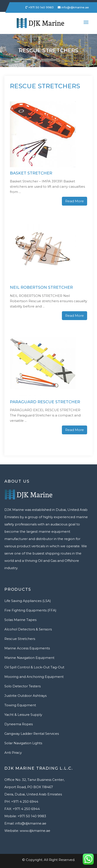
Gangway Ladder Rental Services (32, 734)
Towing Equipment (20, 705)
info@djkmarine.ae (73, 7)
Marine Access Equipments (27, 648)
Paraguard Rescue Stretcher (45, 402)
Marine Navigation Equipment (29, 658)
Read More (75, 201)
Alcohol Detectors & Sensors (28, 629)
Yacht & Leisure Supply (23, 715)
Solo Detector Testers (22, 686)
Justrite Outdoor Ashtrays (25, 696)
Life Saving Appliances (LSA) (28, 601)
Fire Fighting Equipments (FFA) (30, 610)
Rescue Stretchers (20, 639)
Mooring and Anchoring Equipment (34, 677)
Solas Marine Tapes (20, 620)
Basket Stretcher (31, 173)
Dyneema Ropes (19, 724)
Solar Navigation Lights (23, 743)
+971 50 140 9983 (40, 7)
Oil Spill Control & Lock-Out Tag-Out (34, 667)
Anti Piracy (13, 753)
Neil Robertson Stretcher (41, 287)
